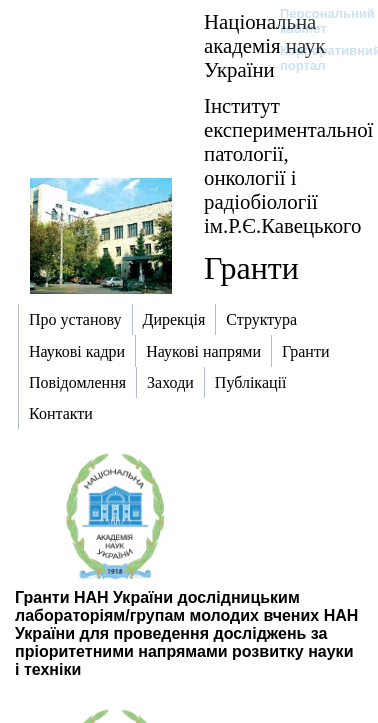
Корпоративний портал (317, 58)
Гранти (251, 268)
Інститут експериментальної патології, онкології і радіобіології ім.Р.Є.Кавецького (288, 165)
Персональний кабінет (317, 21)
